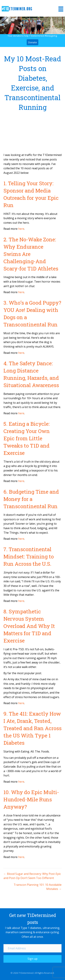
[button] (32, 959)
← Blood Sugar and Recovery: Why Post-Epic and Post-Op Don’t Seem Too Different (32, 876)
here (21, 229)
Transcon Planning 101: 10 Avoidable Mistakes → (38, 887)
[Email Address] (32, 948)
